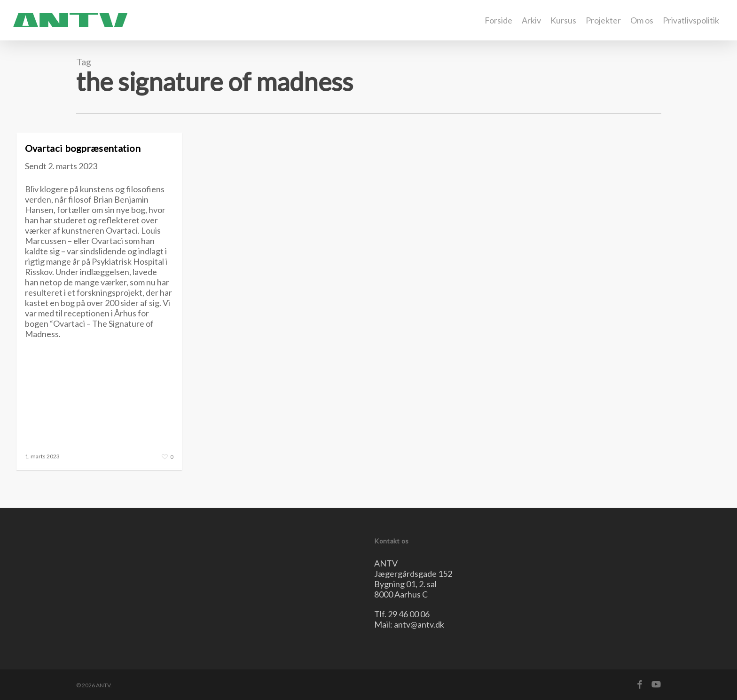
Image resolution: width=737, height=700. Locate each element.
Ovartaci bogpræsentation (83, 148)
